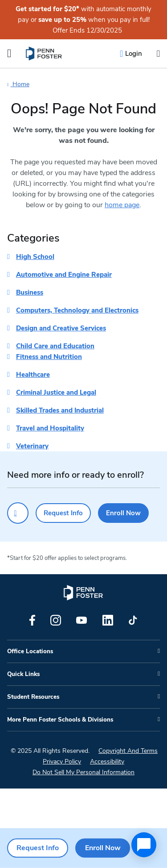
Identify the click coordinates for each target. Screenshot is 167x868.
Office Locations (30, 651)
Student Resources (33, 697)
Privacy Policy (62, 762)
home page (122, 205)
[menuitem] (44, 54)
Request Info (63, 513)
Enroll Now (123, 513)
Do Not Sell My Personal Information (83, 772)
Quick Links (23, 674)
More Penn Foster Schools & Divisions (60, 720)
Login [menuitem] (134, 54)
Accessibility (107, 762)
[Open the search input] (158, 54)
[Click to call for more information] (18, 513)
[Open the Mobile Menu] (9, 54)
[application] (144, 845)
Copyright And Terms (128, 751)
